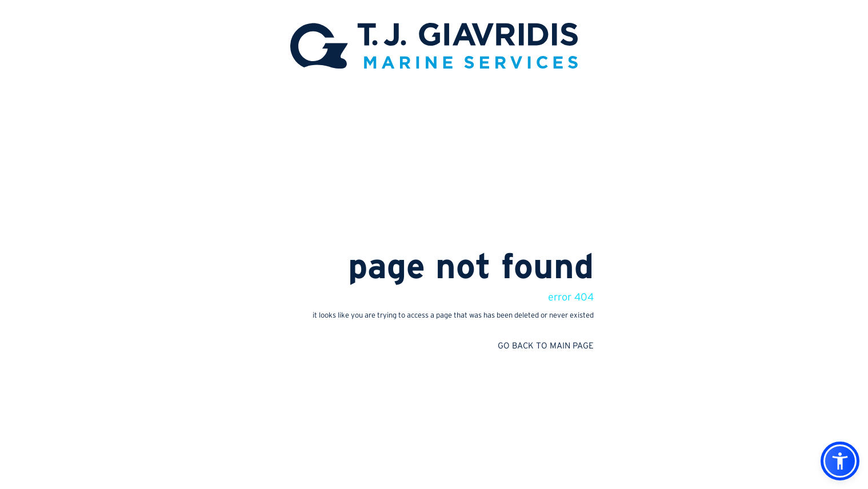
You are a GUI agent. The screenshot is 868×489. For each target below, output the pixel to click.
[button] (840, 461)
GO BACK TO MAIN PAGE (546, 345)
